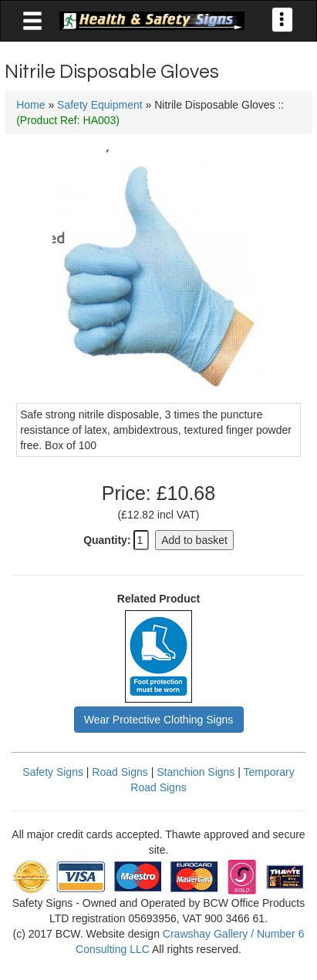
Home (30, 105)
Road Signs (120, 772)
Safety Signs (53, 772)
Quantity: (107, 540)
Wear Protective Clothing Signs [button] (159, 720)
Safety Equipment (100, 105)
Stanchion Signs (196, 772)
